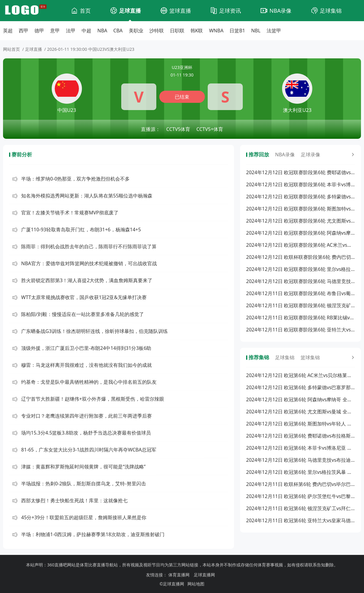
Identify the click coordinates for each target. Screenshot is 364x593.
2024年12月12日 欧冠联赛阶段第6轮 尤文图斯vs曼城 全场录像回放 (301, 221)
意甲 (55, 31)
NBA (102, 31)
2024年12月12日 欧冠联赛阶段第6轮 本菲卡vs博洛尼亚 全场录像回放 (301, 184)
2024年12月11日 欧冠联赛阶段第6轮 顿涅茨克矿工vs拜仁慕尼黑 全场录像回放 (301, 305)
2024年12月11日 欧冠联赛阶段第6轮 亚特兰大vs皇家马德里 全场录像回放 (301, 330)
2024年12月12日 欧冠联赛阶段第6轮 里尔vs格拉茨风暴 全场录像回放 (301, 269)
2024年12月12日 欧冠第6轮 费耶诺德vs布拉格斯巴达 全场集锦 (301, 436)
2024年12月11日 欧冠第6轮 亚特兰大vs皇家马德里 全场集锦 (301, 520)
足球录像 (310, 155)
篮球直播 (180, 11)
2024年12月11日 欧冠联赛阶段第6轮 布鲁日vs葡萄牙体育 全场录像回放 (301, 293)
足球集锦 (331, 11)
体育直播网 (179, 575)
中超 (86, 31)
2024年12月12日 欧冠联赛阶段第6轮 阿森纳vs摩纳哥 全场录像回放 (301, 233)
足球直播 (130, 11)
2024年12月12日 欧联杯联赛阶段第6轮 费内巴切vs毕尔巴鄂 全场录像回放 (301, 257)
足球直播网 (204, 575)
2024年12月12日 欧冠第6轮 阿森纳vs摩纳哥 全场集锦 (301, 399)
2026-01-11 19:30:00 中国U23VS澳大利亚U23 (91, 49)
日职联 (177, 31)
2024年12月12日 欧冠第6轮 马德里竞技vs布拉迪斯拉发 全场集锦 (301, 460)
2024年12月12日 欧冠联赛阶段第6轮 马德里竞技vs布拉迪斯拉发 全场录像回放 (301, 281)
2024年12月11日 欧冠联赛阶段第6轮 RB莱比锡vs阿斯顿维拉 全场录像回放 (301, 318)
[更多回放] (352, 155)
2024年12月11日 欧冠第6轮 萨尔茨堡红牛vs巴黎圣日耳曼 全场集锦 (301, 496)
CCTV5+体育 (210, 129)
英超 (8, 31)
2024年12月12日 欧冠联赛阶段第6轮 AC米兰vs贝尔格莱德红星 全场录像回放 (301, 245)
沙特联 (157, 31)
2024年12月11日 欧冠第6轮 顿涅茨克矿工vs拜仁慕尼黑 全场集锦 (301, 508)
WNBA (216, 31)
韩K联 (197, 31)
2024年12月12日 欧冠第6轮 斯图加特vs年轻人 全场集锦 (301, 424)
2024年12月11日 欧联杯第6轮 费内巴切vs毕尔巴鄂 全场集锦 (301, 484)
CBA (118, 31)
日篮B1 (237, 31)
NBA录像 (280, 11)
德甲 (39, 31)
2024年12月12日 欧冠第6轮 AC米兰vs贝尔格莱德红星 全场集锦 (301, 375)
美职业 (136, 31)
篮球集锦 (310, 357)
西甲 (24, 31)
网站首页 (11, 49)
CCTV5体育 (178, 129)
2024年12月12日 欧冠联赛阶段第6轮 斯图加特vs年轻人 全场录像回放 (301, 209)
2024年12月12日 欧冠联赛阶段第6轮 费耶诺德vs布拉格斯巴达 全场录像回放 (301, 172)
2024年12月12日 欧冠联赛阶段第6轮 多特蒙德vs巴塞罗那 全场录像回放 (301, 197)
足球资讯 (230, 11)
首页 (85, 11)
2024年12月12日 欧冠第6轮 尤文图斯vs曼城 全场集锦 (301, 412)
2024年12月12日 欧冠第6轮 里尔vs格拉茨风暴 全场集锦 (301, 472)
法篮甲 (274, 31)
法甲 (71, 31)
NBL (256, 31)
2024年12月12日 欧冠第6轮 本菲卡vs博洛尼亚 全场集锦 (301, 448)
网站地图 (196, 584)
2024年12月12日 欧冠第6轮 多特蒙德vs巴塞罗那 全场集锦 (301, 387)
